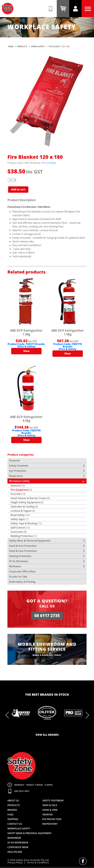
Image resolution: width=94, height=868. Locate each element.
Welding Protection (22, 536)
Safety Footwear (19, 466)
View (26, 351)
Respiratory (16, 476)
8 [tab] (56, 728)
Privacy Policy (15, 862)
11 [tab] (70, 728)
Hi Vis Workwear (19, 561)
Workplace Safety (19, 481)
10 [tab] (66, 728)
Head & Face (50, 805)
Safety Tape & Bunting (24, 523)
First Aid (15, 494)
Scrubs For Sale (18, 577)
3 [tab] (33, 728)
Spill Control (18, 528)
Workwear (15, 566)
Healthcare (15, 852)
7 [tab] (52, 728)
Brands (12, 810)
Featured (14, 460)
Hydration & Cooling (22, 507)
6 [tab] (47, 728)
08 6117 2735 (47, 616)
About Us (13, 800)
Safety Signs (18, 519)
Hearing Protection (20, 556)
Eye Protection (18, 471)
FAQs (10, 814)
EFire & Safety (49, 163)
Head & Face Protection (23, 551)
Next (86, 715)
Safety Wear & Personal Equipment (30, 541)
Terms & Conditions (38, 862)
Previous (9, 715)
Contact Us (15, 824)
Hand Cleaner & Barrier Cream (28, 498)
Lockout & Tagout (21, 511)
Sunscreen (17, 532)
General (15, 486)
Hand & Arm (50, 810)
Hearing (48, 814)
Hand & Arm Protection (23, 546)
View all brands (47, 735)
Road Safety (18, 515)
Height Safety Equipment (25, 502)
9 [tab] (61, 728)
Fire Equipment (20, 490)
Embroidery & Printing (22, 582)
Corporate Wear (18, 847)
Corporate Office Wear (22, 571)
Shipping (13, 819)
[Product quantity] (12, 180)
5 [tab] (42, 728)
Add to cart (18, 190)
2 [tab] (28, 728)
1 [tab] (24, 728)
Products (14, 805)
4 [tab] (38, 728)
